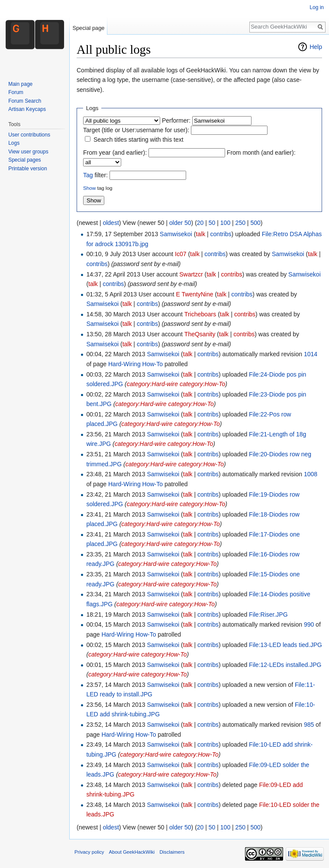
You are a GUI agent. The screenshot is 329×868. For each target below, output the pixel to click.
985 (309, 725)
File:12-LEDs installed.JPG (285, 665)
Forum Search (25, 101)
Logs (14, 143)
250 (240, 223)
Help (316, 47)
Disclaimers (172, 852)
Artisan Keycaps (27, 109)
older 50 (180, 223)
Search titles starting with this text (139, 140)
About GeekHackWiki (132, 852)
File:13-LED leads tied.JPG (285, 645)
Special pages (24, 160)
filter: (95, 175)
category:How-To (202, 384)
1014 (311, 354)
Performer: (176, 120)
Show (89, 188)
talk (200, 234)
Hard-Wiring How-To (135, 364)
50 (212, 223)
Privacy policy (89, 852)
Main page (20, 84)
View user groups (28, 152)
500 (255, 223)
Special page (88, 28)
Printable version (27, 169)
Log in (317, 7)
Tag (88, 175)
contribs (221, 234)
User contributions (29, 135)
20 (200, 223)
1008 (311, 474)
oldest (111, 223)
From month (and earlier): (261, 153)
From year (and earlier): (115, 153)
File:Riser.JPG (268, 614)
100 (225, 223)
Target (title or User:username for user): (136, 130)
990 (309, 624)
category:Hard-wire (152, 384)
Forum (16, 92)
